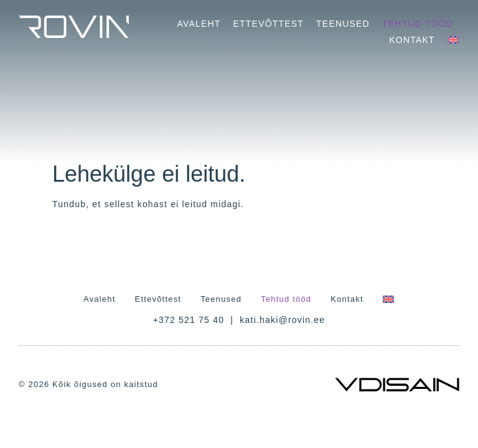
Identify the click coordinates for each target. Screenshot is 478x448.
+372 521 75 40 (189, 320)
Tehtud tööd (418, 24)
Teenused (343, 24)
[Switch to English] (453, 40)
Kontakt (412, 40)
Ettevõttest (269, 24)
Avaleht (199, 24)
